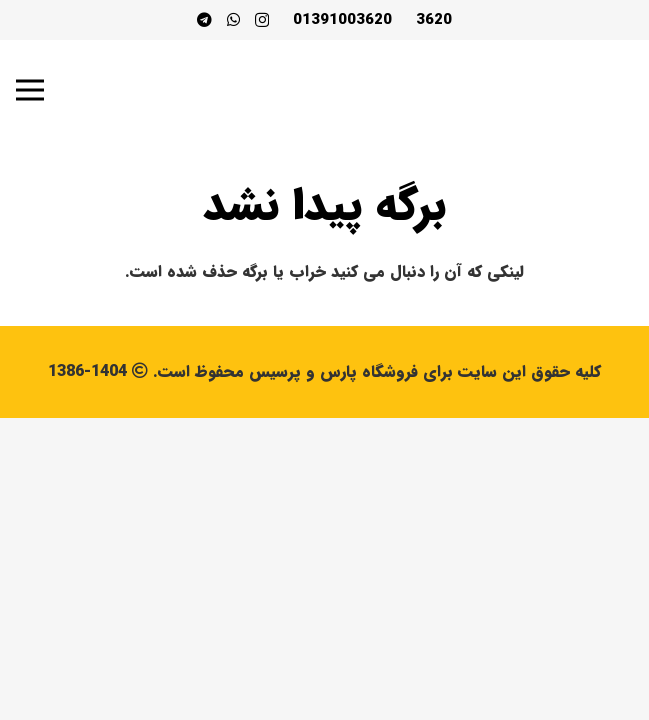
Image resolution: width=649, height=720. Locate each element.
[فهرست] (30, 90)
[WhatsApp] (233, 19)
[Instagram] (262, 20)
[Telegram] (204, 19)
